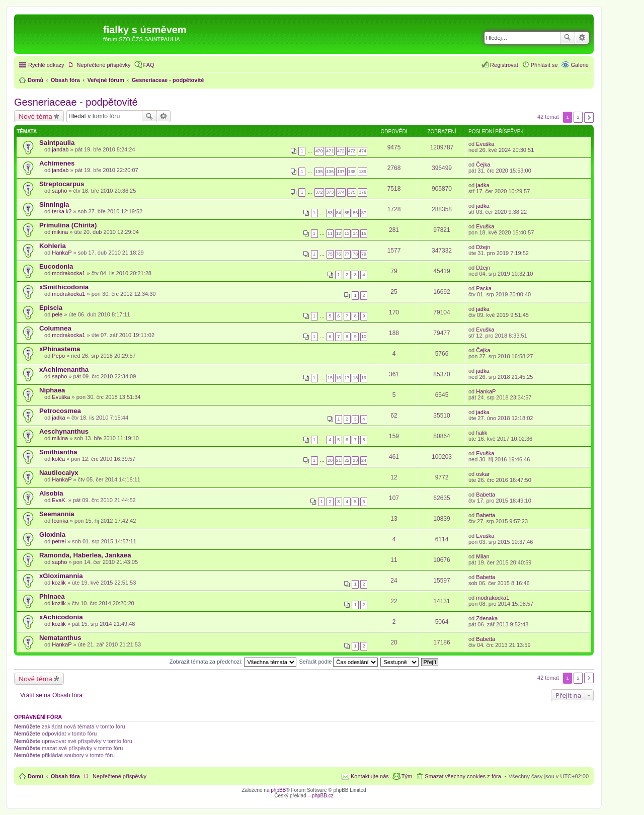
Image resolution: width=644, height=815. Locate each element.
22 (347, 460)
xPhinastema (60, 349)
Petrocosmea (60, 411)
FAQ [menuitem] (149, 65)
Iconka (60, 521)
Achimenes (57, 163)
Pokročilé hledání (582, 38)
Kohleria (53, 246)
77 (347, 254)
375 (352, 192)
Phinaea (52, 596)
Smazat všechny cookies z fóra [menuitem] (463, 776)
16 (339, 378)
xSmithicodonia (64, 287)
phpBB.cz (323, 796)
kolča (58, 459)
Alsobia (51, 493)
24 (364, 460)
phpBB (278, 790)
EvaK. (59, 500)
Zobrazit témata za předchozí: (233, 662)
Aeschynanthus (64, 431)
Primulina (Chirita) (68, 225)
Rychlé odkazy (46, 65)
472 (341, 151)
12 (339, 233)
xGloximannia (61, 576)
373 (330, 192)
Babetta (486, 495)
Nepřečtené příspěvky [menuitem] (104, 65)
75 (330, 254)
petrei (59, 541)
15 (364, 233)
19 (364, 378)
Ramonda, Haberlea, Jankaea (85, 555)
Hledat (568, 38)
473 (352, 151)
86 (355, 213)
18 (355, 378)
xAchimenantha (64, 370)
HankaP (62, 253)
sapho (59, 191)
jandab (60, 149)
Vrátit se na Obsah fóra (51, 695)
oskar (483, 474)
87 (364, 213)
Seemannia (57, 514)
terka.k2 (62, 211)
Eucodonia (56, 266)
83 (330, 213)
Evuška (485, 144)
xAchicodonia (61, 617)
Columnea (55, 328)
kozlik (59, 583)
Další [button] (589, 117)
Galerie (580, 65)
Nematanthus (60, 638)
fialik (481, 433)
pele (57, 314)
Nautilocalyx (59, 473)
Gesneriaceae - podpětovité (76, 102)
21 (339, 460)
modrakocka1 (68, 273)
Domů (35, 776)
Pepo (58, 356)
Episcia (51, 308)
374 (341, 192)
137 (341, 172)
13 (347, 233)
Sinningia (54, 205)
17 (347, 378)
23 (355, 460)
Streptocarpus (62, 184)
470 (319, 151)
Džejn (483, 247)
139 (363, 172)
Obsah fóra (65, 776)
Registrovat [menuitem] (504, 65)
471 (330, 151)
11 (330, 233)
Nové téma (35, 116)
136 (330, 172)
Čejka (483, 165)
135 (319, 172)
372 (319, 192)
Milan (482, 556)
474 (363, 151)
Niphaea (52, 390)
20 (330, 460)
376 (363, 192)
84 (339, 213)
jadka (482, 185)
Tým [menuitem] (407, 776)
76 (339, 254)
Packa (484, 288)
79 (364, 254)
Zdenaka (487, 618)
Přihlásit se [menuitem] (544, 65)
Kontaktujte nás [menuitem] (370, 776)
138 (352, 172)
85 (347, 213)
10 (364, 337)
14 (355, 233)
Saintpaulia (57, 143)
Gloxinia (52, 535)
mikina (60, 232)
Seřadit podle (338, 662)
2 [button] (578, 117)
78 (355, 254)
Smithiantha (58, 452)
